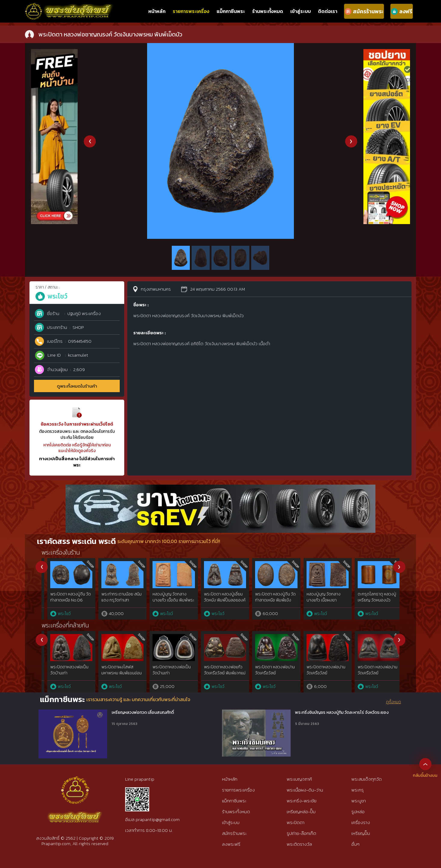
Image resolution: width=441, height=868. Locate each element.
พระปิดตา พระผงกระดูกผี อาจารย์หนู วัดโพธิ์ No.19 (116, 600)
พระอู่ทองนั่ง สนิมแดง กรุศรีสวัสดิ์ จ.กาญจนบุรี (219, 597)
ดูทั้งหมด (393, 702)
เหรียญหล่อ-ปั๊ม (301, 812)
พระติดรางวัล (299, 844)
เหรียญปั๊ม (361, 833)
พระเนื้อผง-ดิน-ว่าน (305, 790)
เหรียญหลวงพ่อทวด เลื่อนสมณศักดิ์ (143, 713)
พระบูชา (359, 801)
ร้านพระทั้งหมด (268, 11)
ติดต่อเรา (328, 11)
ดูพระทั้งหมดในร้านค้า (77, 386)
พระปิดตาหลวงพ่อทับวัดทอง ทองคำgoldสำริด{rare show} (219, 676)
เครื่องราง (361, 822)
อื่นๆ (355, 844)
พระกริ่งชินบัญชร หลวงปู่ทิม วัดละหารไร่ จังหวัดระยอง (342, 713)
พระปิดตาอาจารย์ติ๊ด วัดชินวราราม (168, 670)
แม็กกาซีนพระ (231, 11)
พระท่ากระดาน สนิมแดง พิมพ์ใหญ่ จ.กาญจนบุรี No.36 (167, 600)
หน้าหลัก (157, 11)
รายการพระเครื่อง (191, 11)
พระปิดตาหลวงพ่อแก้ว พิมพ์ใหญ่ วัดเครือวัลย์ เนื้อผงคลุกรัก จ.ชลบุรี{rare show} (269, 676)
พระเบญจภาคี (299, 779)
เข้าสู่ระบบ (301, 11)
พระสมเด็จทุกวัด (367, 779)
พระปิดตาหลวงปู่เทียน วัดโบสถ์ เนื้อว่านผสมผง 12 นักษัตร (65, 673)
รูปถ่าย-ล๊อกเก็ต (301, 833)
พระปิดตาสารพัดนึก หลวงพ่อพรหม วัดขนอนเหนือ (116, 673)
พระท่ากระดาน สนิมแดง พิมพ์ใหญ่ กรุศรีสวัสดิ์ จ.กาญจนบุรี (65, 600)
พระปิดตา (296, 822)
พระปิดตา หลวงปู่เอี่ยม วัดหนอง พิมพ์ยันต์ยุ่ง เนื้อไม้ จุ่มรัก (320, 600)
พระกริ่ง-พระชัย (302, 801)
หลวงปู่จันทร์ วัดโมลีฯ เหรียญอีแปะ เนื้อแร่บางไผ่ (370, 600)
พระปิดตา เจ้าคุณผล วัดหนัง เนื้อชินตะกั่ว (318, 670)
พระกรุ (358, 790)
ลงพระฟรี (231, 844)
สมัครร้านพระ (234, 833)
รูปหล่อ (358, 812)
